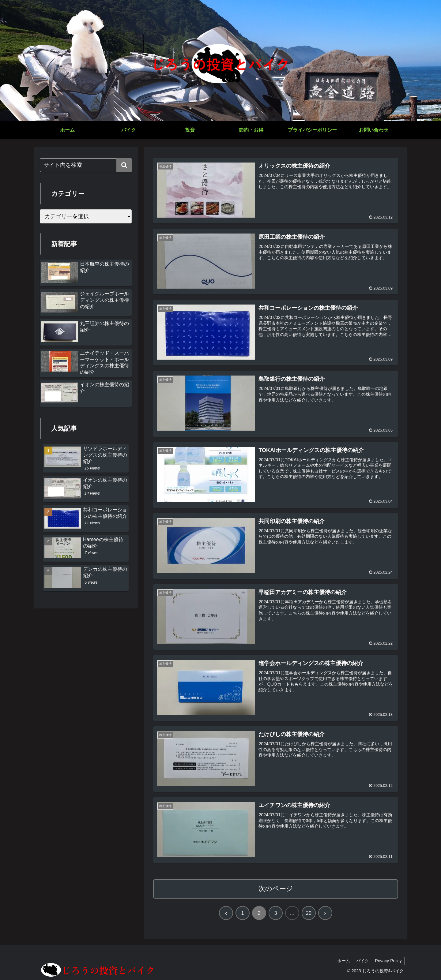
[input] (86, 165)
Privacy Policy (388, 961)
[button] (124, 165)
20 (309, 913)
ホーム (343, 961)
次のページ (276, 889)
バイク (362, 961)
